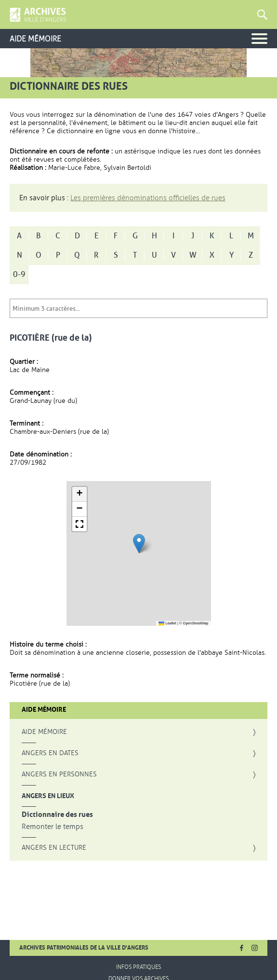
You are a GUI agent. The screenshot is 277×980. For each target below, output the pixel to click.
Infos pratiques (138, 967)
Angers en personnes (59, 774)
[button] (139, 544)
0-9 (19, 275)
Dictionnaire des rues (57, 815)
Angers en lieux (48, 796)
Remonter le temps (53, 827)
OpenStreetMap (196, 623)
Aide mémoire (44, 732)
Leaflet (167, 623)
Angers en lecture (54, 848)
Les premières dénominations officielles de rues (148, 198)
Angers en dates (50, 753)
